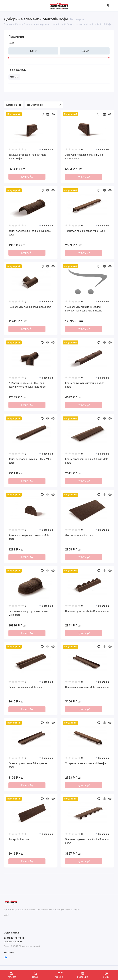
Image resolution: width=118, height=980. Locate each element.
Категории (14, 105)
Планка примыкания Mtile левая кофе (87, 689)
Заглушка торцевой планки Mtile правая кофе (84, 157)
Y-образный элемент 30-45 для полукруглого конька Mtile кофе (27, 386)
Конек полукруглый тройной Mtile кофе (85, 386)
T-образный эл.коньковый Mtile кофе (30, 307)
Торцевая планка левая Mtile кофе (85, 231)
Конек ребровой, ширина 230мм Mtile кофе (87, 462)
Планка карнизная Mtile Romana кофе (87, 613)
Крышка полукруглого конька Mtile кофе (29, 538)
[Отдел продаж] (109, 6)
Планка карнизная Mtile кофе (25, 689)
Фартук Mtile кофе (19, 841)
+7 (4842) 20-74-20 (14, 938)
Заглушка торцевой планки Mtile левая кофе (27, 157)
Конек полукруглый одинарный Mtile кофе (29, 233)
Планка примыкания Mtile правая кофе (28, 767)
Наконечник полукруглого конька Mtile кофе (28, 614)
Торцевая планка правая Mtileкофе (85, 765)
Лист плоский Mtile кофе (79, 536)
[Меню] (6, 6)
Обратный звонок (13, 942)
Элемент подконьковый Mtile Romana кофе (87, 843)
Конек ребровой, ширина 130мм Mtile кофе (30, 462)
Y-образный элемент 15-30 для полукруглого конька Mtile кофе (84, 309)
